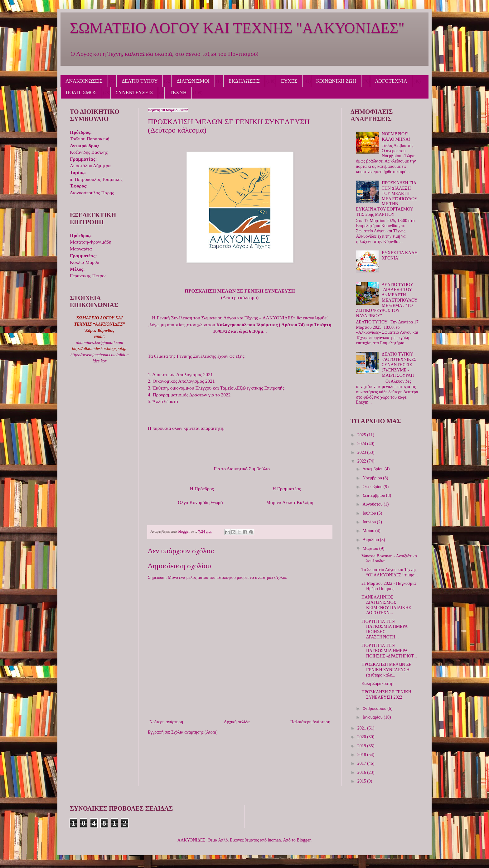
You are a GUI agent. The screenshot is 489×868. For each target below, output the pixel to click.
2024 (362, 444)
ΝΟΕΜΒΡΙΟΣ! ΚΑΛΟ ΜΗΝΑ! (396, 137)
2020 (362, 737)
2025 (362, 435)
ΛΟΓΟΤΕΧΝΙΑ (391, 81)
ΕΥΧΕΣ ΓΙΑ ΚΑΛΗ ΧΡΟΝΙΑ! (400, 255)
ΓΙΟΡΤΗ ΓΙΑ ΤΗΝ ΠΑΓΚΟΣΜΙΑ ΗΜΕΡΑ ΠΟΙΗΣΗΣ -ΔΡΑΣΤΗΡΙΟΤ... (389, 651)
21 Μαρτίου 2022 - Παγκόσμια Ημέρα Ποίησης (389, 586)
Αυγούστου (373, 504)
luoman (274, 840)
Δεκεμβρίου (373, 469)
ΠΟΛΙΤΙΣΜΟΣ (81, 92)
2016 (362, 772)
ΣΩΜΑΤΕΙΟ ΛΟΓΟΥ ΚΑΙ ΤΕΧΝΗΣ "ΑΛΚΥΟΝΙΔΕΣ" (237, 28)
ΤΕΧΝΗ (178, 92)
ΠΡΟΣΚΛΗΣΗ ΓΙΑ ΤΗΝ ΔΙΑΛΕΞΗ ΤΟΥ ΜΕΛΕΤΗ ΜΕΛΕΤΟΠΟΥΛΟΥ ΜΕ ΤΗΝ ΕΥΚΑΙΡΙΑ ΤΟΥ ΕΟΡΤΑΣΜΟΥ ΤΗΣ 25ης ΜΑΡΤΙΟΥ (387, 199)
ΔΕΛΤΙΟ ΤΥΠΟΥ (140, 81)
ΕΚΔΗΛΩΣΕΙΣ (244, 81)
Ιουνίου (370, 522)
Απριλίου (371, 540)
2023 (362, 452)
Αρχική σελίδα (237, 722)
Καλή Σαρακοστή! (378, 684)
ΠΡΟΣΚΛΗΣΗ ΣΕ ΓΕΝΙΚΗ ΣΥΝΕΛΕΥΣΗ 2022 (386, 695)
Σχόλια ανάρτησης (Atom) (194, 732)
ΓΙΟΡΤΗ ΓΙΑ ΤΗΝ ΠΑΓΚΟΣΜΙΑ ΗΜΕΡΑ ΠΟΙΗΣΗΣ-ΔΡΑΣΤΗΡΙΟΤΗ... (385, 629)
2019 (362, 746)
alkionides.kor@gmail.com (99, 343)
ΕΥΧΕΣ (289, 81)
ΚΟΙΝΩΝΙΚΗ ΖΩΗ (336, 81)
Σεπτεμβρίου (374, 495)
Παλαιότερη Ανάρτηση (310, 722)
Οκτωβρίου (373, 487)
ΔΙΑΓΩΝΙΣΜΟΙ (193, 81)
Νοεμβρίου (373, 478)
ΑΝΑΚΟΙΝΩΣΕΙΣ (84, 81)
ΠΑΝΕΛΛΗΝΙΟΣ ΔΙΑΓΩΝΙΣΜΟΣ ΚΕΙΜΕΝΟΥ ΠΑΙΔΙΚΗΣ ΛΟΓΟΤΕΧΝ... (386, 605)
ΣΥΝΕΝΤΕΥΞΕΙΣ (134, 92)
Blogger (303, 840)
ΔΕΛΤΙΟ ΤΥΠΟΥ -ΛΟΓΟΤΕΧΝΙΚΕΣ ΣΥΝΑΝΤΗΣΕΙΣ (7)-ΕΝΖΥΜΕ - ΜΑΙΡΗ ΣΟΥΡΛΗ (399, 365)
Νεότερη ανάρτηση (166, 722)
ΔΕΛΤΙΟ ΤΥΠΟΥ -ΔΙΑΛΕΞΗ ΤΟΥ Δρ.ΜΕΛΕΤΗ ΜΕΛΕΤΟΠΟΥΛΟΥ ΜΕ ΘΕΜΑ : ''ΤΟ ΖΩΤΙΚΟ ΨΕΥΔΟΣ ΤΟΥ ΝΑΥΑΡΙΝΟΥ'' (387, 300)
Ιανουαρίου (373, 717)
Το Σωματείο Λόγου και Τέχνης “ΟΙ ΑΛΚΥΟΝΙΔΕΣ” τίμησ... (390, 572)
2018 (362, 755)
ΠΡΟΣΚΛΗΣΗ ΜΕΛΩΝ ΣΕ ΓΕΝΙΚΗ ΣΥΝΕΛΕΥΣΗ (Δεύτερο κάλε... (386, 670)
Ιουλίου (370, 513)
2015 (362, 781)
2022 (362, 461)
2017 (362, 763)
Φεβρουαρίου (375, 708)
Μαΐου (369, 531)
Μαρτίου (371, 548)
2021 (362, 728)
